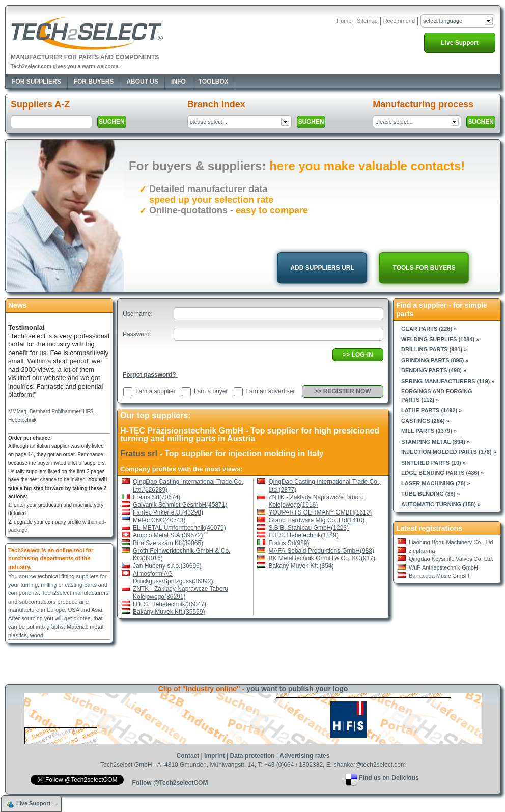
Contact (188, 756)
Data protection (252, 756)
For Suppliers (36, 82)
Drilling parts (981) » (434, 349)
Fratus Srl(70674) (157, 497)
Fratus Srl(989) (289, 543)
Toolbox (214, 82)
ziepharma (422, 551)
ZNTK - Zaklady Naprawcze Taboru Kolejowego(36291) (180, 593)
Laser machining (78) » (436, 483)
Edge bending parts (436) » (442, 473)
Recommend (399, 21)
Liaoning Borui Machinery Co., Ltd (451, 542)
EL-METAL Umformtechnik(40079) (179, 528)
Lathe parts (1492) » (431, 410)
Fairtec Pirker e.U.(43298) (168, 512)
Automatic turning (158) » (441, 504)
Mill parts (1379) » (429, 431)
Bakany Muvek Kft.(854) (301, 566)
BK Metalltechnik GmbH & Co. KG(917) (322, 558)
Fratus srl (139, 454)
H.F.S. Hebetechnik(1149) (304, 535)
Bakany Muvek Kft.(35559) (169, 612)
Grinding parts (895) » (435, 360)
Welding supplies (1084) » (440, 339)
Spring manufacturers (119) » (448, 381)
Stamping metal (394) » (436, 442)
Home (344, 21)
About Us (142, 82)
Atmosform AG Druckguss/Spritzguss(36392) (173, 577)
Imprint (215, 756)
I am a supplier (156, 391)
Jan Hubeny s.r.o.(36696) (167, 566)
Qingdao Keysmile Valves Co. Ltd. (451, 559)
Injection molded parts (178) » (449, 452)
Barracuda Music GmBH (439, 576)
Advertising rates (304, 756)
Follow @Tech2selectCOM (170, 783)
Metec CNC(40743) (159, 520)
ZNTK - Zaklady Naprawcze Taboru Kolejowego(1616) (316, 501)
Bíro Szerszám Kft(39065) (168, 543)
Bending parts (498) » (434, 370)
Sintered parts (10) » (433, 463)
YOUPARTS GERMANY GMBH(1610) (320, 512)
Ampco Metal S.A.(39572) (168, 535)
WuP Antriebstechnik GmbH (443, 567)
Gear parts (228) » (429, 329)
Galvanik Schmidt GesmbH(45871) (180, 505)
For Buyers (94, 82)
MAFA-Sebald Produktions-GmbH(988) (321, 551)
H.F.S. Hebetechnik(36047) (170, 604)
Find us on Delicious (389, 778)
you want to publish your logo (297, 689)
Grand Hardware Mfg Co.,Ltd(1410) (317, 520)
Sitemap (367, 21)
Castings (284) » (425, 421)
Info (178, 82)
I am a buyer (211, 391)
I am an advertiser (270, 391)
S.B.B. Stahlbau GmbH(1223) (309, 528)
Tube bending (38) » (431, 494)
